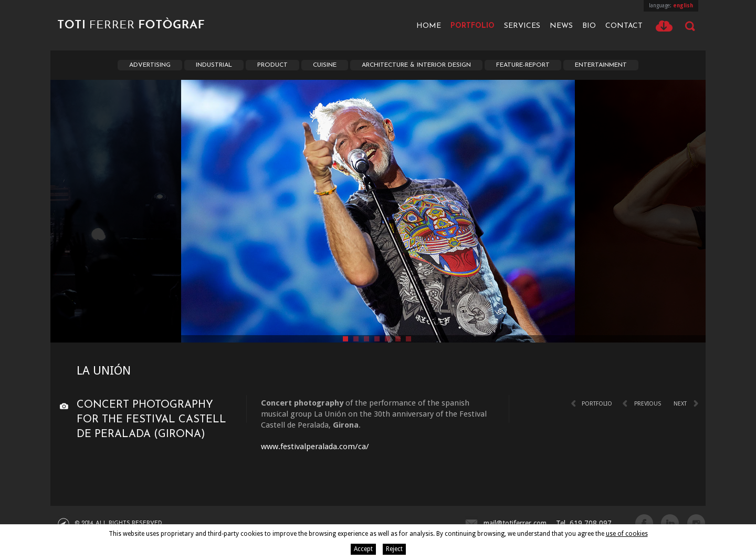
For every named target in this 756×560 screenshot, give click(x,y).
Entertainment (601, 65)
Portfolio (472, 26)
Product (272, 65)
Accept (363, 549)
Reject (394, 549)
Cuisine (325, 65)
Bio (589, 26)
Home (429, 26)
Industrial (214, 65)
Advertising (150, 65)
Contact (624, 26)
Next (680, 404)
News (561, 26)
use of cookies (627, 534)
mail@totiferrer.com (515, 523)
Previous (648, 404)
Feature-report (523, 65)
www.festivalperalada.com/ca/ (315, 447)
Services (522, 26)
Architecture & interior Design (416, 65)
